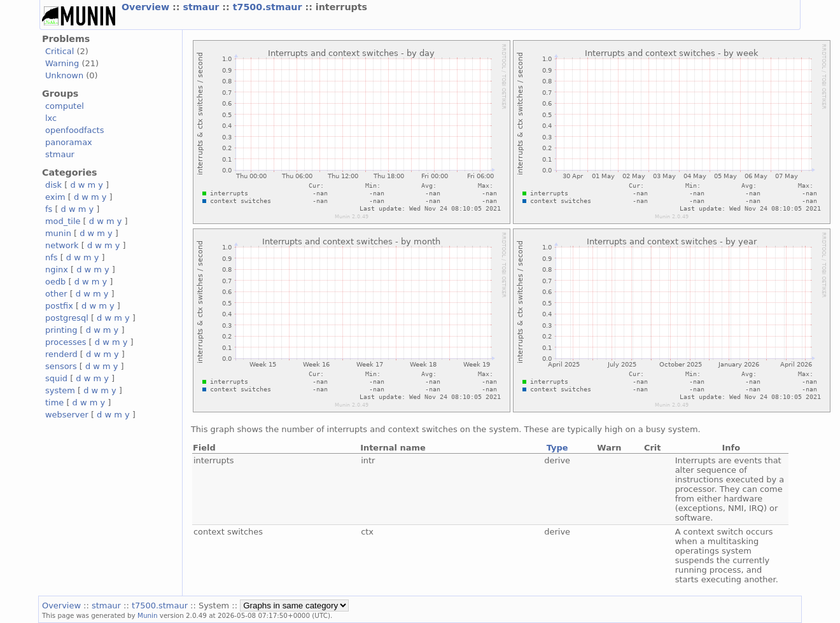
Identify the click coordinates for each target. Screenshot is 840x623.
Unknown (64, 75)
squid (56, 378)
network (62, 245)
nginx (57, 269)
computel (65, 106)
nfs (52, 257)
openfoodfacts (74, 130)
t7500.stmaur (269, 7)
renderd (61, 354)
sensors (61, 366)
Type (557, 448)
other (56, 294)
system (60, 390)
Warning (62, 63)
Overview (147, 7)
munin (58, 233)
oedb (55, 282)
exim (55, 197)
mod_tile (63, 221)
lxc (51, 118)
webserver (67, 415)
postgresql (67, 318)
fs (49, 209)
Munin (148, 615)
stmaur (202, 7)
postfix (59, 306)
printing (61, 330)
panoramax (69, 142)
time (54, 402)
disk (53, 185)
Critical (59, 51)
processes (66, 342)
